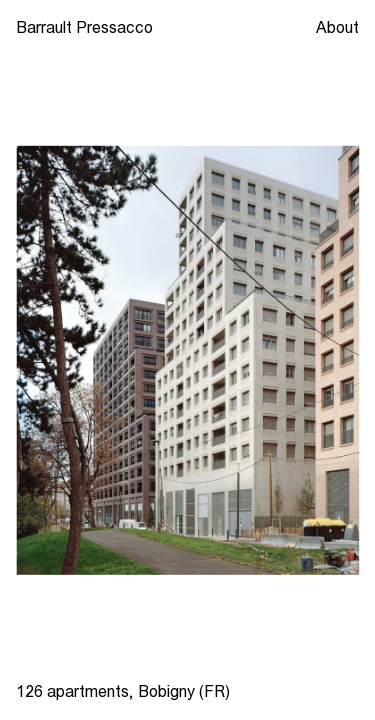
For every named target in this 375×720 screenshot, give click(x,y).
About (337, 27)
